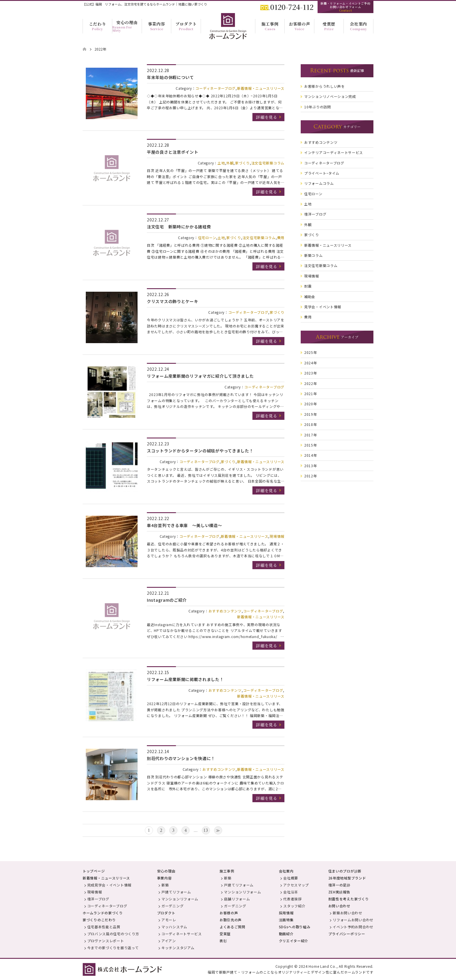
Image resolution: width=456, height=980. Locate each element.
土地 (221, 163)
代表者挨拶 (293, 899)
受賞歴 (225, 934)
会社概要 (291, 878)
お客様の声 (229, 913)
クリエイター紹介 (294, 941)
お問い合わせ (339, 906)
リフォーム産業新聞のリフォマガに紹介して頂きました (200, 376)
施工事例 (227, 871)
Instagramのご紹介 (167, 600)
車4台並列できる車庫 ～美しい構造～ (185, 525)
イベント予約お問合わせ (353, 927)
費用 (281, 238)
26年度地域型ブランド (347, 878)
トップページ (94, 871)
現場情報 (277, 536)
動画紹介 (286, 934)
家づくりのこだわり (99, 920)
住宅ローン (207, 238)
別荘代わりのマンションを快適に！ (181, 758)
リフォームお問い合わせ (353, 920)
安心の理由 (166, 871)
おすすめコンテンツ (225, 611)
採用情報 (286, 913)
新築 (165, 885)
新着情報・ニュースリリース (261, 88)
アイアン (169, 941)
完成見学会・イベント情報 (109, 885)
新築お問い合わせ (348, 913)
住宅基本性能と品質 (104, 927)
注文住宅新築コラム (268, 163)
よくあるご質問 (233, 927)
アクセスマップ (296, 885)
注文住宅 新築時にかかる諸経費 (179, 227)
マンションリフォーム (180, 899)
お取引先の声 (231, 920)
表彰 (223, 941)
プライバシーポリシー (347, 934)
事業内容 (164, 878)
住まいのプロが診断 (345, 871)
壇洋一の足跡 (339, 885)
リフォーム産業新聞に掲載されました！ (185, 679)
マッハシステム (174, 927)
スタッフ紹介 (294, 906)
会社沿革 (291, 892)
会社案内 (286, 871)
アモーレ (169, 920)
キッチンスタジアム (178, 948)
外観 (230, 163)
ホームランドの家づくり (103, 913)
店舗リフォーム (237, 899)
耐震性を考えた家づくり (349, 899)
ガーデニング (172, 906)
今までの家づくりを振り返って (113, 948)
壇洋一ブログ (98, 899)
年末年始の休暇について (170, 77)
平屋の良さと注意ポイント (172, 152)
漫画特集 (286, 920)
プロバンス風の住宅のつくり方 (113, 934)
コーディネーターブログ (215, 88)
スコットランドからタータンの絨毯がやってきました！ (200, 451)
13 (206, 830)
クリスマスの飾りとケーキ (172, 301)
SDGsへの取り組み (295, 927)
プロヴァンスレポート (106, 941)
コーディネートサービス (182, 934)
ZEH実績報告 (339, 892)
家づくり (242, 163)
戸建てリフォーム (176, 892)
